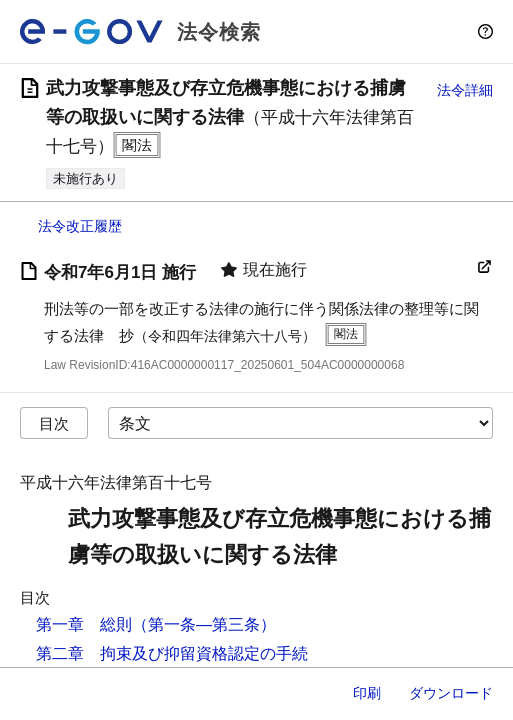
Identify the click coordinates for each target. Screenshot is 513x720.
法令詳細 (465, 90)
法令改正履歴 (80, 226)
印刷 (367, 693)
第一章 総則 (84, 624)
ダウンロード (451, 693)
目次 (54, 423)
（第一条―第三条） (204, 624)
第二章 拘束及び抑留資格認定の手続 (172, 653)
